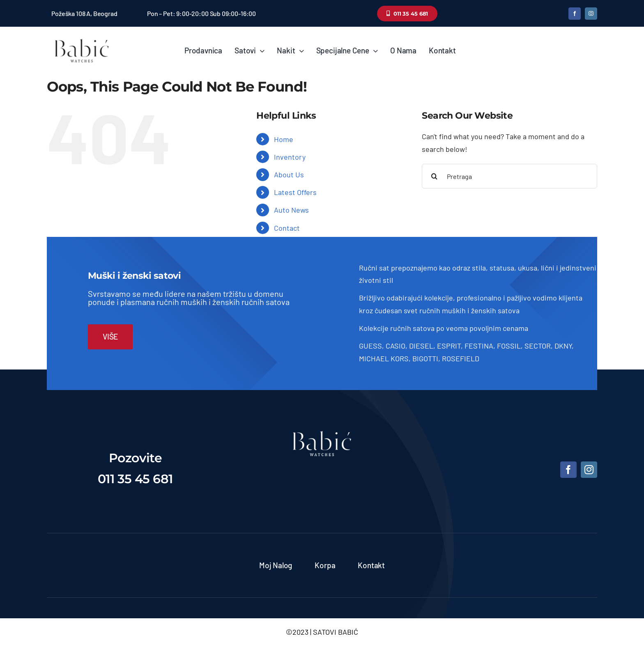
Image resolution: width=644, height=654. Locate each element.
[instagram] (591, 14)
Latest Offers (295, 192)
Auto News (291, 210)
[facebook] (575, 14)
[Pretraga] (509, 176)
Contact (287, 228)
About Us (289, 174)
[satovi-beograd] (322, 435)
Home (284, 139)
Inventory (290, 157)
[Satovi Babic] (82, 39)
